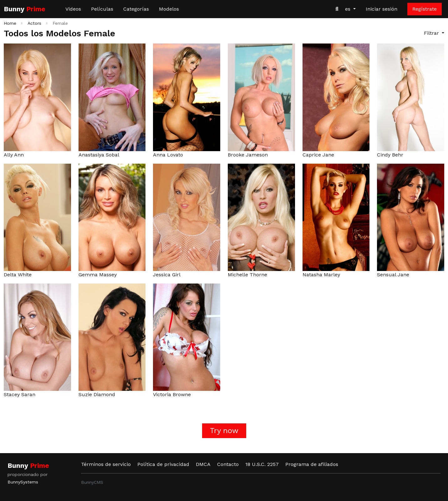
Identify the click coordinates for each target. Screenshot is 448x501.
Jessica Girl (167, 275)
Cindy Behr (390, 155)
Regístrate (425, 9)
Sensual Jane (393, 275)
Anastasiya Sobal (99, 155)
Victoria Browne (172, 394)
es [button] (349, 9)
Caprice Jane (318, 155)
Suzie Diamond (97, 394)
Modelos (169, 9)
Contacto (228, 464)
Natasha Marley (321, 275)
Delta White (18, 275)
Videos (73, 9)
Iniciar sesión (382, 9)
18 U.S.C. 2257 (262, 464)
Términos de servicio (106, 464)
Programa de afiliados (312, 464)
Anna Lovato (168, 155)
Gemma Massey (98, 275)
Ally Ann (14, 155)
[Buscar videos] (337, 9)
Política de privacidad (163, 464)
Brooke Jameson (248, 155)
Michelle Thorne (247, 275)
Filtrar (432, 33)
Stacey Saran (20, 394)
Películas (102, 9)
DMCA (203, 464)
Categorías (136, 9)
